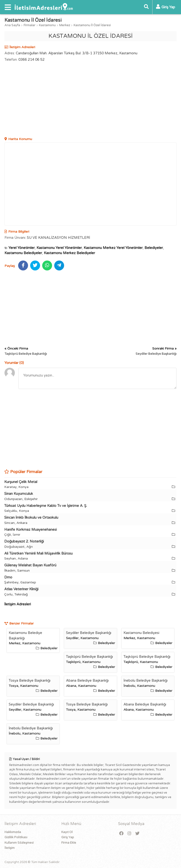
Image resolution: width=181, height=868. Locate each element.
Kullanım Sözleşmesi (19, 843)
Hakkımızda (13, 832)
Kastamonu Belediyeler (23, 253)
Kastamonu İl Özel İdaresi (92, 25)
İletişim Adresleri (18, 604)
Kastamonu (47, 25)
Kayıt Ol (67, 832)
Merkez (65, 25)
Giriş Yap (68, 837)
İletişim (10, 848)
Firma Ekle (69, 843)
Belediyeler (154, 248)
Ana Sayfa (12, 25)
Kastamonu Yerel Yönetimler (59, 248)
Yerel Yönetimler (22, 248)
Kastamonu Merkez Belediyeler (69, 253)
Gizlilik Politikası (16, 837)
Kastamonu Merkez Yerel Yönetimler (113, 248)
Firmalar (29, 25)
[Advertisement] (90, 100)
